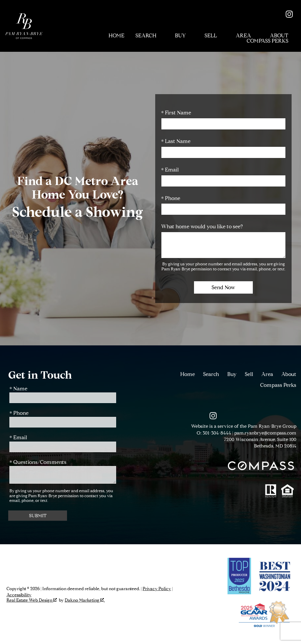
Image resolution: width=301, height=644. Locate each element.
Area (267, 374)
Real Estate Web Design (32, 600)
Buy (232, 374)
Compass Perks (278, 385)
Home (116, 36)
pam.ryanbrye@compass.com (265, 433)
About (289, 374)
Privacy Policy (157, 589)
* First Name (176, 113)
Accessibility (19, 595)
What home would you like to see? (202, 227)
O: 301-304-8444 (214, 433)
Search (211, 374)
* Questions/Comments (38, 462)
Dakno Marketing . (85, 600)
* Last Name (176, 141)
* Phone (171, 198)
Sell (249, 374)
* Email (170, 170)
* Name (18, 389)
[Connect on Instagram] (289, 16)
